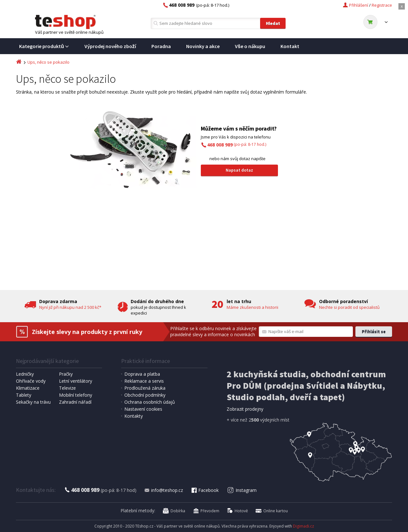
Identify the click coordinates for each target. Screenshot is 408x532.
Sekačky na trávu (33, 402)
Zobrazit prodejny (245, 409)
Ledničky (25, 374)
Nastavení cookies (143, 409)
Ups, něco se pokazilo (48, 62)
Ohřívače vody (31, 381)
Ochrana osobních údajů (150, 402)
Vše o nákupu (250, 46)
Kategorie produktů (44, 46)
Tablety (24, 395)
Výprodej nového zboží (110, 46)
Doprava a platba (142, 374)
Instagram (242, 490)
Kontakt (290, 46)
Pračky (66, 374)
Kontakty (134, 416)
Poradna (161, 46)
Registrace (382, 5)
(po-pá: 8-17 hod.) (237, 144)
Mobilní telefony (76, 395)
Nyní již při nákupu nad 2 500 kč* (70, 307)
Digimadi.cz (303, 526)
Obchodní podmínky (145, 395)
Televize (67, 388)
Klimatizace (28, 388)
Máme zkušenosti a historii (252, 307)
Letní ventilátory (76, 381)
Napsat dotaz (239, 170)
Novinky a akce (203, 46)
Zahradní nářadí (75, 402)
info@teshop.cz (164, 490)
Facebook (205, 490)
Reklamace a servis (144, 381)
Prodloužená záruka (145, 388)
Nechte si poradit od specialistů (349, 307)
